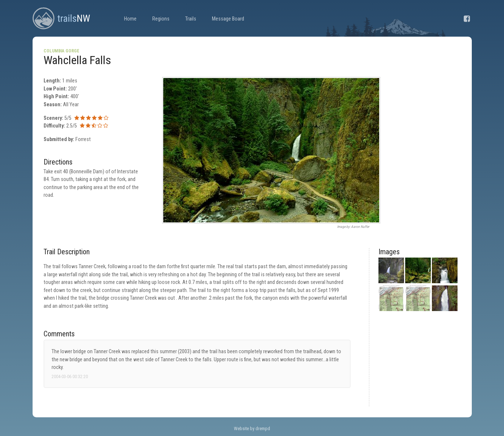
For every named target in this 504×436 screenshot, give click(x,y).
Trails (191, 19)
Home (130, 19)
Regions (161, 19)
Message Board (228, 19)
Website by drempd (252, 428)
